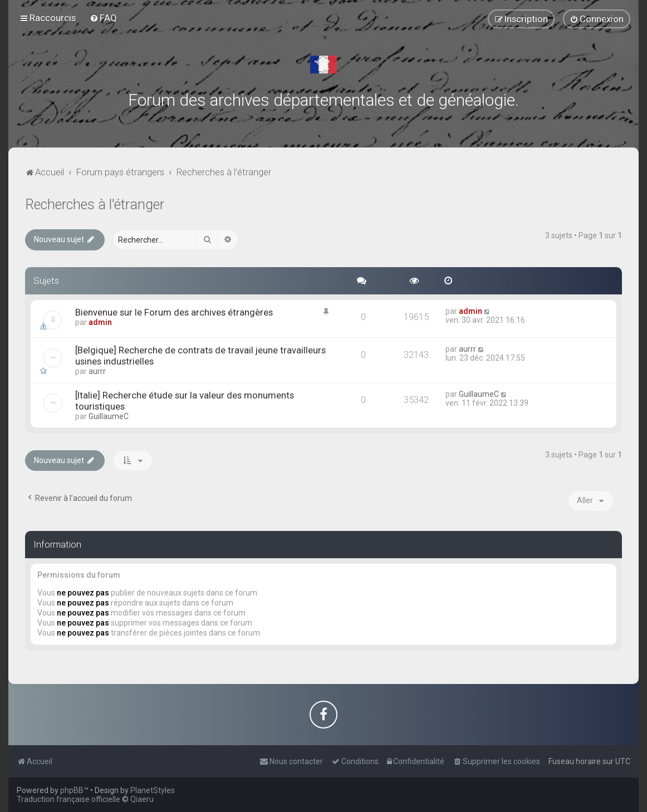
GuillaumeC (109, 416)
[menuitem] (103, 18)
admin (100, 322)
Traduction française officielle (68, 799)
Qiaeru (142, 799)
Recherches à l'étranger (95, 205)
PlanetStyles (153, 790)
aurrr (97, 371)
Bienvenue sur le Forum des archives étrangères (174, 312)
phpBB (72, 790)
